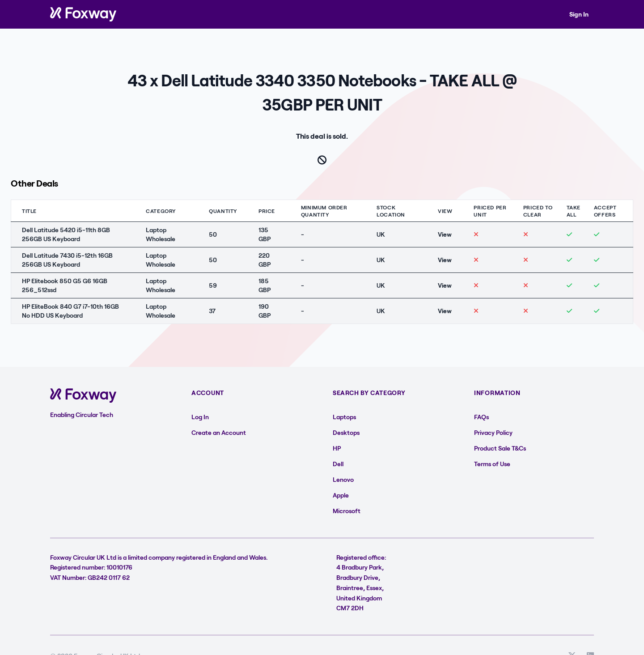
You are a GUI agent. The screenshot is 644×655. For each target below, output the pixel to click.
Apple (341, 495)
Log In (200, 417)
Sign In (579, 14)
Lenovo (343, 479)
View (445, 234)
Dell (338, 464)
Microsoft (347, 511)
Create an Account (219, 432)
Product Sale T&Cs (500, 448)
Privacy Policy (493, 432)
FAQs (481, 417)
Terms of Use (492, 464)
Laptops (344, 417)
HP (337, 448)
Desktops (346, 432)
